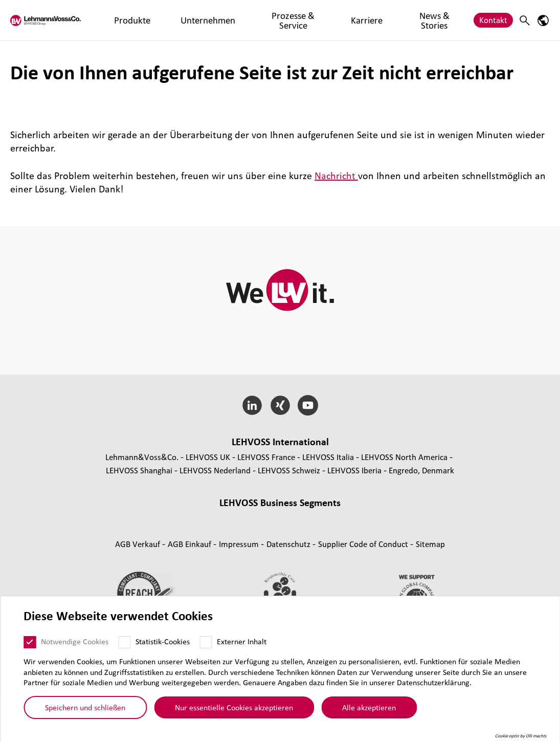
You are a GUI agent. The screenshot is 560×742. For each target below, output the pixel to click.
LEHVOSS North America (404, 457)
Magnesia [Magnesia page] (353, 518)
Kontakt (493, 20)
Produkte (127, 20)
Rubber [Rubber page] (316, 518)
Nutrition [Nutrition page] (412, 531)
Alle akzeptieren (369, 707)
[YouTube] (308, 405)
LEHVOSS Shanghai (139, 470)
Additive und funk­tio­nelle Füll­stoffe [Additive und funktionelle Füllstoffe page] (280, 544)
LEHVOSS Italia (328, 457)
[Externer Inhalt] (206, 642)
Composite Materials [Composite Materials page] (258, 518)
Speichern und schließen (85, 707)
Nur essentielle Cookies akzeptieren (234, 707)
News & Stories (360, 20)
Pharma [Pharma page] (318, 531)
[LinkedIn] (252, 405)
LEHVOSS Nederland (215, 470)
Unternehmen (179, 20)
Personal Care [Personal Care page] (364, 531)
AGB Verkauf (139, 586)
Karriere (307, 20)
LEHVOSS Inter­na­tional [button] (280, 442)
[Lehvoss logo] (49, 20)
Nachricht (336, 176)
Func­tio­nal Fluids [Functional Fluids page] (156, 531)
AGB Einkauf (191, 586)
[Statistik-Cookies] (124, 642)
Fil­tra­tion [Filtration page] (280, 531)
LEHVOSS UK (208, 457)
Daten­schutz (289, 586)
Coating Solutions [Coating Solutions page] (225, 531)
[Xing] (280, 405)
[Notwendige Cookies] (30, 642)
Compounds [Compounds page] (131, 518)
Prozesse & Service (249, 20)
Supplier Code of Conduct (364, 586)
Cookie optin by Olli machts (521, 736)
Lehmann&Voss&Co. (142, 457)
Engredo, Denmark (421, 470)
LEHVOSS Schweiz (289, 470)
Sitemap (430, 586)
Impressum (240, 586)
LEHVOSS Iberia (354, 470)
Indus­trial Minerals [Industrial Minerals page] (411, 518)
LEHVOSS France (266, 457)
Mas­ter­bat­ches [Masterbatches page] (187, 518)
